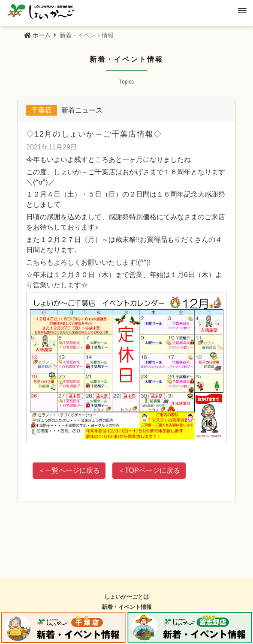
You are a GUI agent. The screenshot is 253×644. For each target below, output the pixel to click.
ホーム (37, 35)
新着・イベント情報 (127, 607)
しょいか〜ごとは (126, 597)
